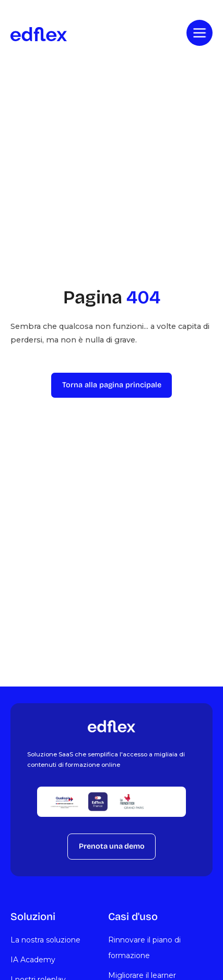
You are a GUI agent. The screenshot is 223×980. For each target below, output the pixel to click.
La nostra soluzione (45, 940)
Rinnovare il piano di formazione (144, 948)
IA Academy (33, 960)
